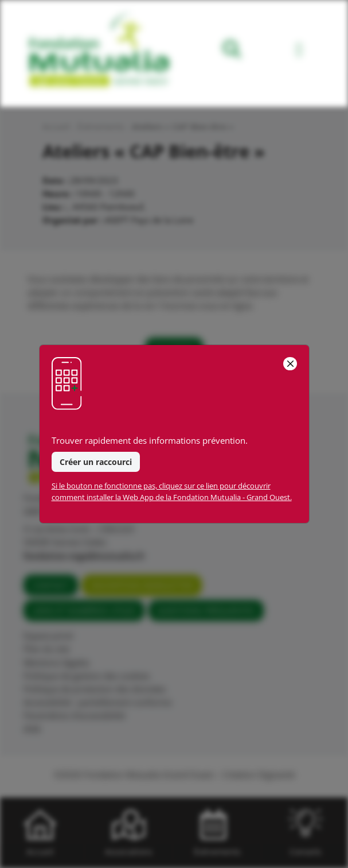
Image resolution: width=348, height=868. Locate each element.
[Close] (290, 364)
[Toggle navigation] (299, 51)
